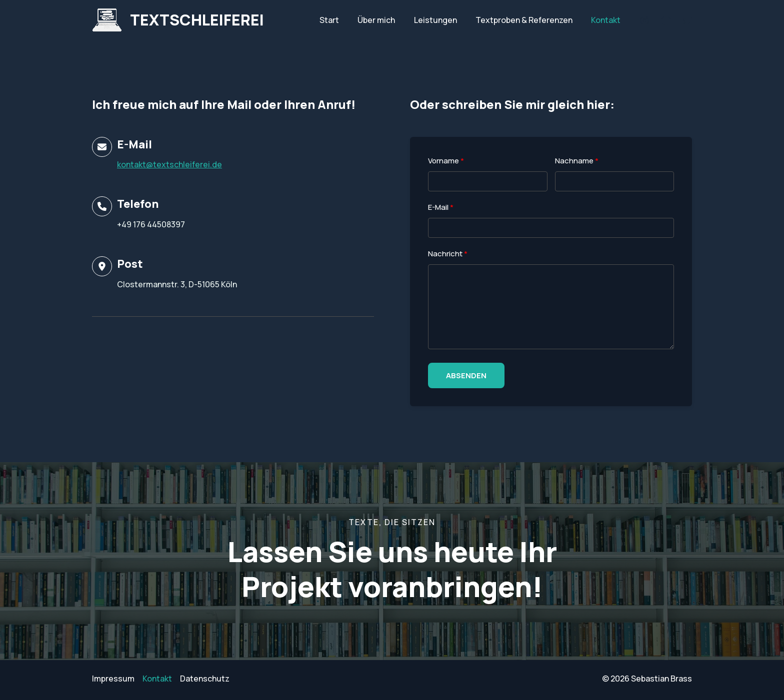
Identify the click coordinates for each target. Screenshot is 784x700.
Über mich (386, 20)
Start (341, 20)
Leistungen (442, 20)
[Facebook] (666, 20)
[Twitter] (687, 20)
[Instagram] (644, 20)
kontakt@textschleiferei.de (169, 164)
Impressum (113, 679)
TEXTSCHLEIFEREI (197, 20)
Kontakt (607, 20)
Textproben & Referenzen (528, 20)
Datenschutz (205, 679)
